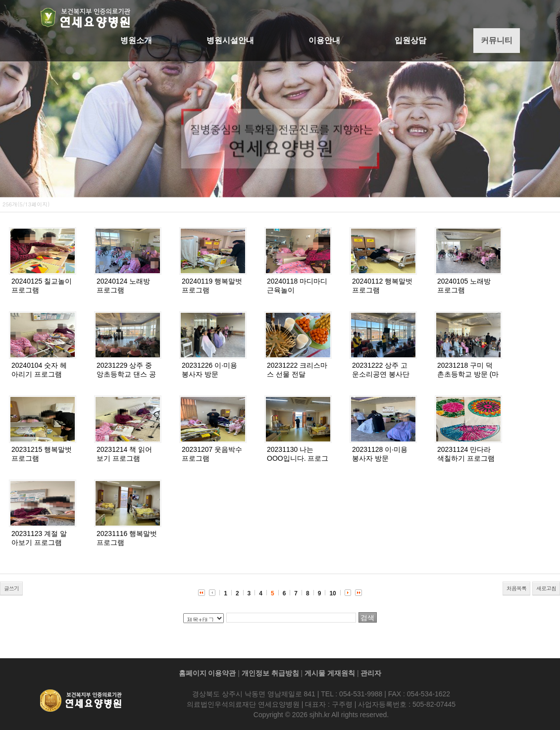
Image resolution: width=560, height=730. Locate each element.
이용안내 (324, 40)
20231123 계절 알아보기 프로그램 (39, 538)
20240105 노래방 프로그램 (464, 286)
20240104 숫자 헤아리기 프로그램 (39, 370)
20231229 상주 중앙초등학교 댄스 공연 (126, 374)
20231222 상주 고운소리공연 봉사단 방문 (381, 374)
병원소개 (136, 40)
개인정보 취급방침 (270, 673)
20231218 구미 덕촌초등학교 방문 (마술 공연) (468, 374)
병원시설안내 (230, 40)
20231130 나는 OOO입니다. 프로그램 (298, 458)
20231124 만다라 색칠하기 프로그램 (466, 454)
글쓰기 (11, 588)
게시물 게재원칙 (330, 673)
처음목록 (516, 588)
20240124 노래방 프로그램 (123, 286)
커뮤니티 (497, 40)
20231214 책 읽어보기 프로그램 (124, 454)
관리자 (371, 673)
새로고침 (546, 588)
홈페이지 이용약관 (207, 673)
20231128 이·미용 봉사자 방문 (380, 454)
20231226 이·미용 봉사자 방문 (209, 370)
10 (332, 593)
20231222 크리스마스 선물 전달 (297, 370)
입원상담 (410, 40)
